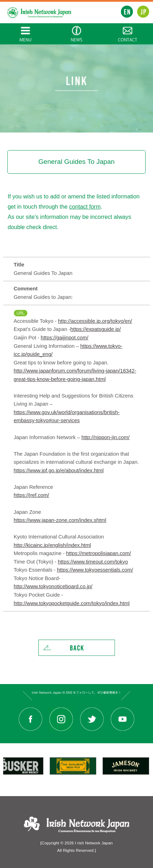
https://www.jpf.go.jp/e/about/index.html (59, 470)
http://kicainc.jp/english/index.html (52, 545)
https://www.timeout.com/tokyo (93, 562)
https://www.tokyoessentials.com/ (95, 570)
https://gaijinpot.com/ (65, 338)
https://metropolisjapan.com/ (99, 553)
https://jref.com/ (32, 495)
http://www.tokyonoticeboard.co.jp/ (53, 586)
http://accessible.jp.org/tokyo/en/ (95, 321)
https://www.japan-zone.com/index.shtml (60, 520)
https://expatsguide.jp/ (96, 329)
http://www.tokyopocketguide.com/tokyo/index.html (72, 603)
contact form (85, 207)
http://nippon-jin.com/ (106, 437)
